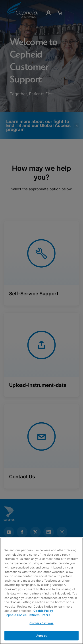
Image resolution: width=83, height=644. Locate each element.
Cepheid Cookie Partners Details (27, 615)
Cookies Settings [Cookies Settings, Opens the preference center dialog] (41, 623)
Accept (41, 636)
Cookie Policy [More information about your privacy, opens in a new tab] (43, 611)
